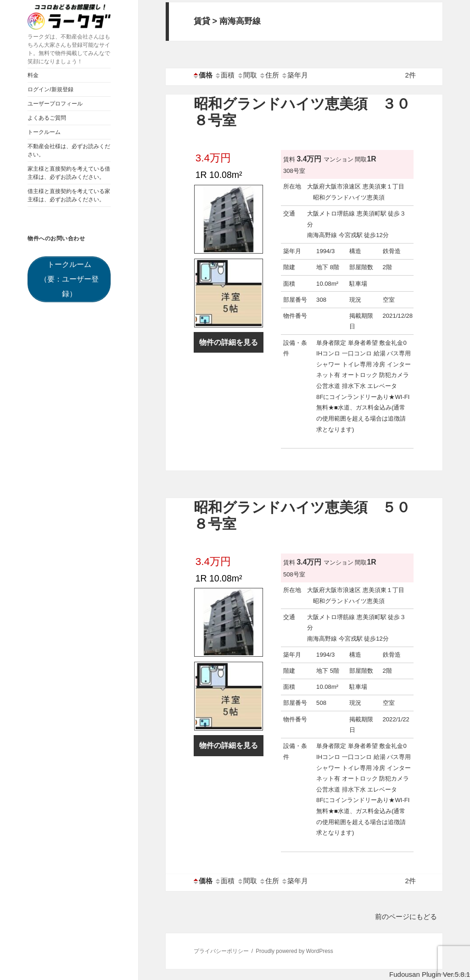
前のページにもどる (406, 916)
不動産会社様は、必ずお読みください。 (69, 150)
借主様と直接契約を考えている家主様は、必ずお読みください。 (69, 195)
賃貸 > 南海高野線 (227, 21)
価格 (202, 75)
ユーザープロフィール (55, 104)
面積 (224, 75)
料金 (33, 75)
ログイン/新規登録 (50, 89)
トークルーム (44, 132)
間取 (247, 75)
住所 (269, 75)
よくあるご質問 (47, 118)
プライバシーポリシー (221, 951)
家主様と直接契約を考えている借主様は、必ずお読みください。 (69, 173)
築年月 (294, 75)
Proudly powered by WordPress (294, 951)
